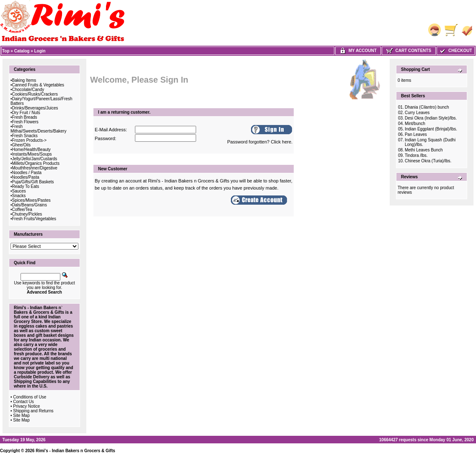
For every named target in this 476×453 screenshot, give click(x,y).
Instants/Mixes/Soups (32, 154)
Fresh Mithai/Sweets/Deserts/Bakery (38, 129)
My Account (358, 51)
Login (40, 51)
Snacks (19, 196)
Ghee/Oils (21, 145)
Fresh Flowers (25, 122)
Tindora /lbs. (416, 155)
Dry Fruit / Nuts (26, 113)
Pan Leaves (416, 134)
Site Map (21, 415)
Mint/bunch (415, 124)
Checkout (455, 51)
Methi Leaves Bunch (424, 150)
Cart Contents (409, 51)
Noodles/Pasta (26, 177)
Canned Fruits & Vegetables (38, 85)
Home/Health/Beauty (31, 150)
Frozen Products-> (30, 140)
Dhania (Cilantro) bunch (427, 107)
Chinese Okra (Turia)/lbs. (428, 161)
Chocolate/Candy (28, 90)
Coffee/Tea (22, 210)
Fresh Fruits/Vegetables (34, 219)
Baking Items (24, 80)
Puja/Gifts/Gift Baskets (33, 182)
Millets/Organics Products (36, 163)
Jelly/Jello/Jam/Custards (35, 159)
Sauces (19, 191)
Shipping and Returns (33, 411)
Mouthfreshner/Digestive (35, 168)
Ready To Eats (26, 186)
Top (6, 51)
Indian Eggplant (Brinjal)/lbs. (431, 129)
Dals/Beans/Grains (30, 205)
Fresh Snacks (25, 136)
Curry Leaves (417, 113)
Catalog (22, 51)
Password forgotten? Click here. (260, 142)
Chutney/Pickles (27, 214)
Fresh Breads (25, 117)
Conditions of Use (30, 397)
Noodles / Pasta (27, 173)
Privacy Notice (26, 406)
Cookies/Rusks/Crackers (35, 94)
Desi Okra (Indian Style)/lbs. (431, 118)
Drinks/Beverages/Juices (35, 108)
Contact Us (23, 402)
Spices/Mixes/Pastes (31, 200)
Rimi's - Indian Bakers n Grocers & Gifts (75, 451)
